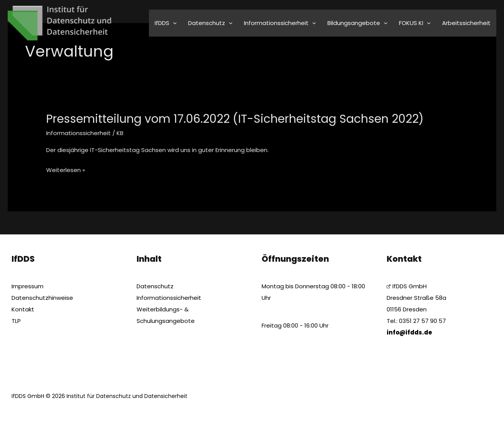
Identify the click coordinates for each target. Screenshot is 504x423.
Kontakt (23, 309)
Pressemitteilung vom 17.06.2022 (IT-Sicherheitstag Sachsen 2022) (235, 119)
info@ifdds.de (409, 332)
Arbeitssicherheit (466, 23)
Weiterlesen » (66, 170)
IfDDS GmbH (407, 286)
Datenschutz (155, 286)
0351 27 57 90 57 (422, 321)
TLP (16, 321)
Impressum (28, 286)
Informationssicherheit (78, 133)
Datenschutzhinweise (42, 298)
